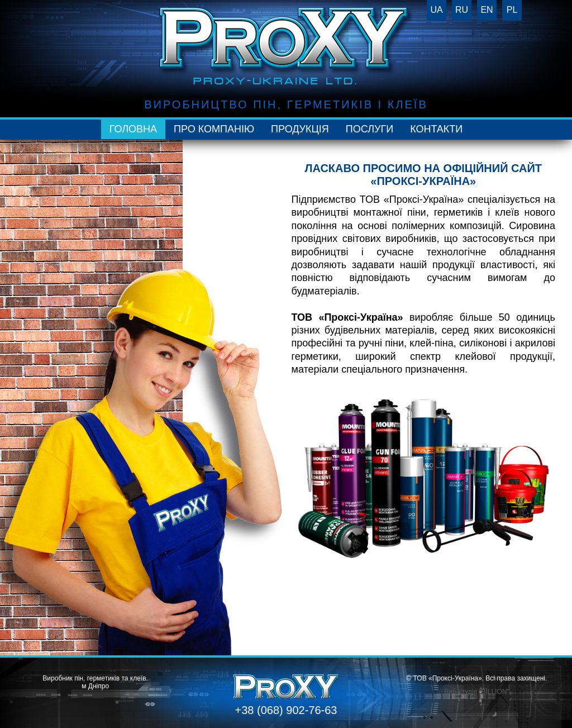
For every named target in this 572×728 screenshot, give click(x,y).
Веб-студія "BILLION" (477, 692)
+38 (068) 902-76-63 (286, 710)
